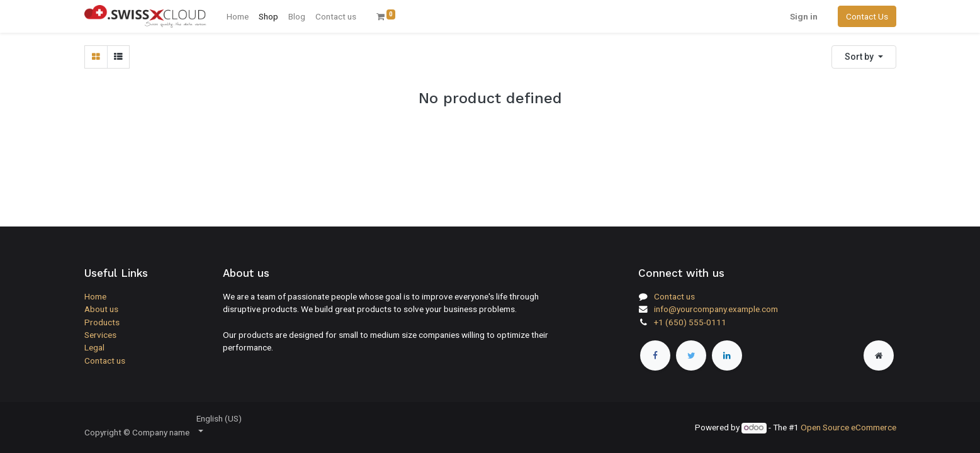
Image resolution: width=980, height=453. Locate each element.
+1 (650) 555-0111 (690, 322)
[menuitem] (238, 16)
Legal (94, 347)
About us (101, 309)
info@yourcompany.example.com (716, 309)
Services (100, 335)
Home (95, 296)
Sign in (804, 16)
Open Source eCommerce (848, 427)
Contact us (105, 361)
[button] (864, 57)
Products (102, 322)
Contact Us (867, 16)
